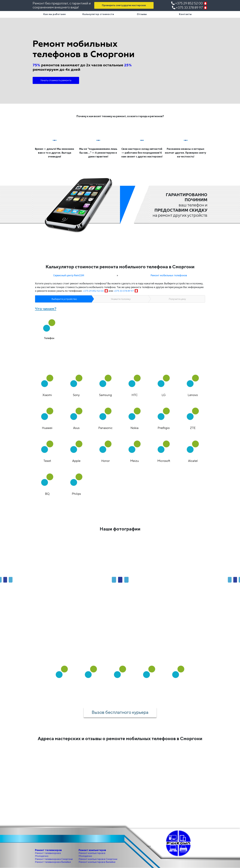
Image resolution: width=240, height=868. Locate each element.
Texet (47, 461)
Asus (76, 428)
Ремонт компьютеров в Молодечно (92, 855)
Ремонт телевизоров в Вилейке (53, 862)
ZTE (193, 428)
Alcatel (193, 461)
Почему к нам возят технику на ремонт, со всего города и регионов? (120, 116)
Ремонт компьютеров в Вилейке (97, 862)
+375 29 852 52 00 (189, 3)
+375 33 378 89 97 (190, 8)
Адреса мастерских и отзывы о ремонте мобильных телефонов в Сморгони (120, 738)
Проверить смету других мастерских (124, 5)
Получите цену (177, 299)
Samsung (106, 395)
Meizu (135, 461)
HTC (135, 395)
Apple (76, 461)
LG (164, 395)
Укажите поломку (121, 299)
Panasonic (105, 428)
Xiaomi (47, 395)
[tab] (49, 327)
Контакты (185, 14)
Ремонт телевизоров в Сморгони (54, 859)
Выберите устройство (64, 299)
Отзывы (142, 14)
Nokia (135, 428)
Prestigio (164, 428)
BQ (47, 494)
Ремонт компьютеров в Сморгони (98, 859)
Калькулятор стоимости (98, 14)
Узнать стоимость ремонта (56, 80)
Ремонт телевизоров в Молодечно (48, 855)
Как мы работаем (55, 14)
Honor (106, 461)
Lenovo (193, 395)
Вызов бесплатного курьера (120, 712)
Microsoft (164, 461)
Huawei (47, 428)
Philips (76, 494)
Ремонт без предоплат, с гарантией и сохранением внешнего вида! (62, 5)
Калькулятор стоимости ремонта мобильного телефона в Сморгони (120, 267)
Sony (76, 395)
